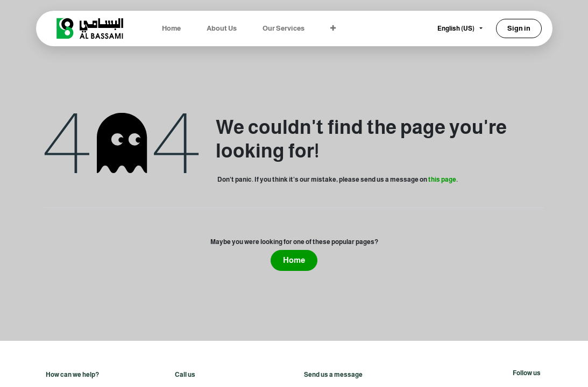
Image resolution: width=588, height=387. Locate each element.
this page (442, 180)
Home (294, 260)
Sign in (519, 28)
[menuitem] (171, 28)
